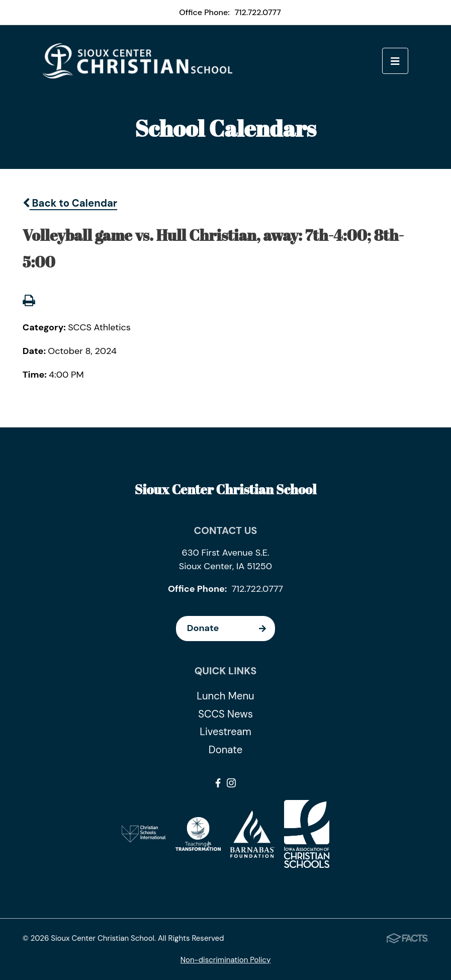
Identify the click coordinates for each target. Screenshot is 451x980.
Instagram (231, 783)
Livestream (225, 732)
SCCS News (225, 714)
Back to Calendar (70, 203)
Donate (231, 629)
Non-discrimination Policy (226, 960)
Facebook (218, 783)
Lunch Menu (225, 696)
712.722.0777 (258, 12)
